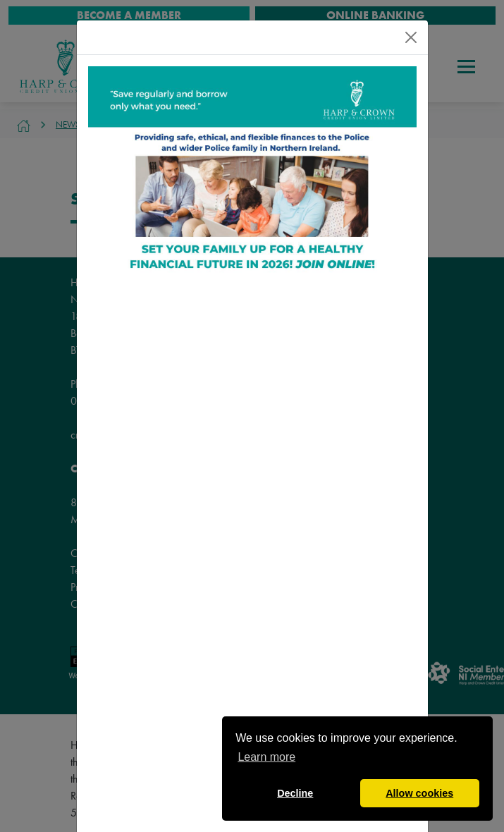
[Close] (411, 37)
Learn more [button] (266, 757)
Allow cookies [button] (419, 793)
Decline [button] (295, 793)
